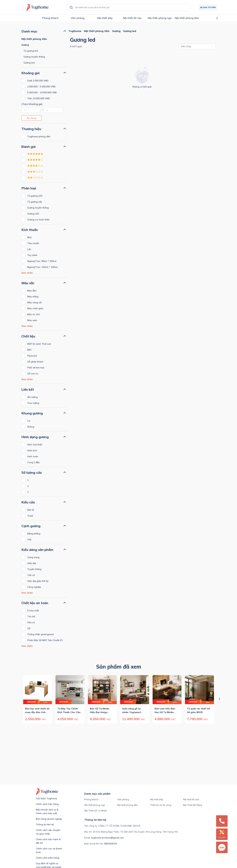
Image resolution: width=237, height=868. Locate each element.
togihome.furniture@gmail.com (107, 838)
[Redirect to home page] (37, 7)
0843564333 (110, 844)
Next (223, 18)
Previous (14, 18)
